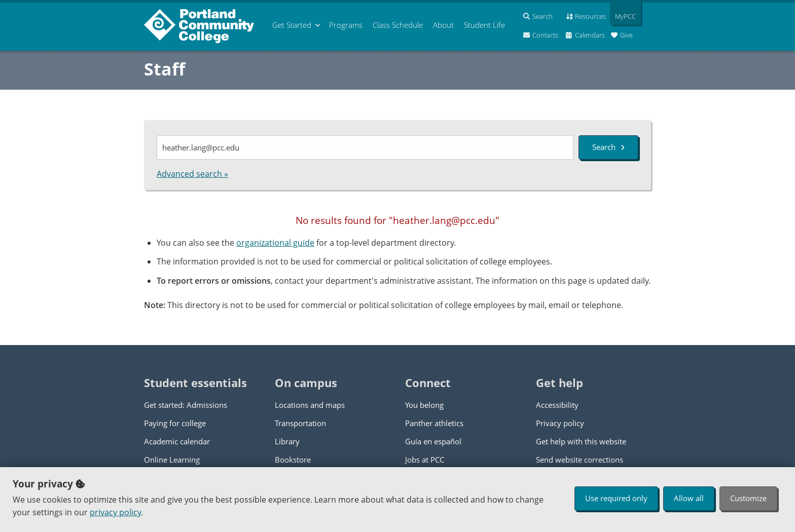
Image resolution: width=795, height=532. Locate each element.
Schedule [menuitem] (398, 25)
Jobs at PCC (425, 460)
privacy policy (115, 512)
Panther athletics (434, 423)
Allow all (689, 498)
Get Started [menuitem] (292, 25)
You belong (424, 405)
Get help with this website (581, 441)
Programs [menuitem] (346, 25)
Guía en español (433, 441)
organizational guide (275, 243)
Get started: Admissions (186, 405)
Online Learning (172, 460)
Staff (165, 69)
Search (608, 147)
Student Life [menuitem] (484, 25)
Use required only (616, 498)
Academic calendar (177, 441)
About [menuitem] (443, 25)
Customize (748, 498)
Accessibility (557, 405)
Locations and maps (310, 405)
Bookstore (293, 460)
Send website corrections (580, 460)
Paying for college (175, 423)
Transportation (300, 423)
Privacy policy (560, 423)
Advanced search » (192, 174)
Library (287, 441)
